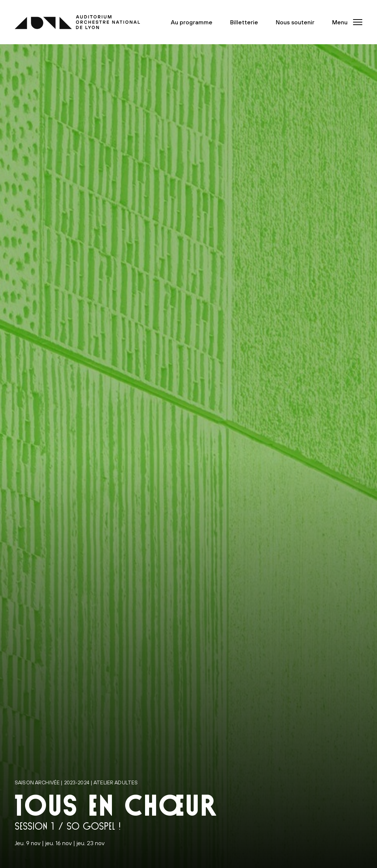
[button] (345, 22)
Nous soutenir (295, 22)
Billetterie (244, 22)
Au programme (192, 22)
